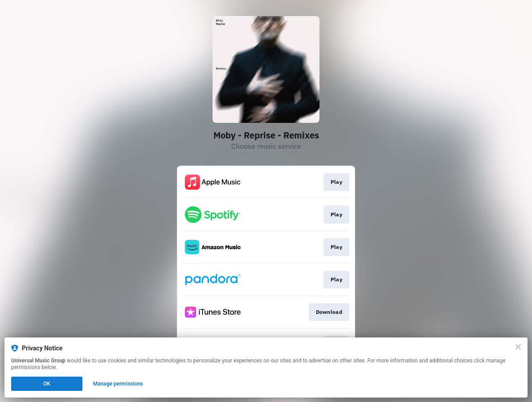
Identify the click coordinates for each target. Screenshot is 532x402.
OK (47, 384)
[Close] (518, 347)
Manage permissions (118, 384)
